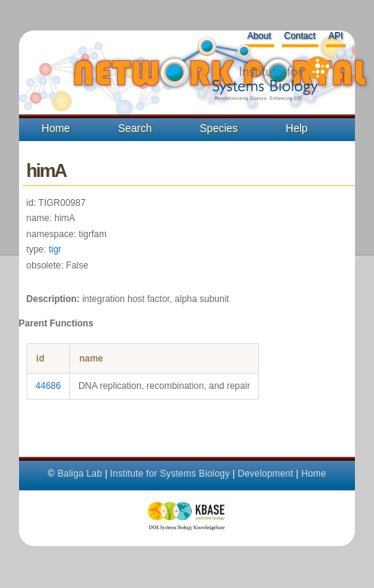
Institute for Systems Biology (169, 474)
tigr (55, 249)
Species (219, 128)
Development (265, 474)
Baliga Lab (80, 474)
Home (56, 128)
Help (297, 128)
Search (135, 128)
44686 (48, 386)
